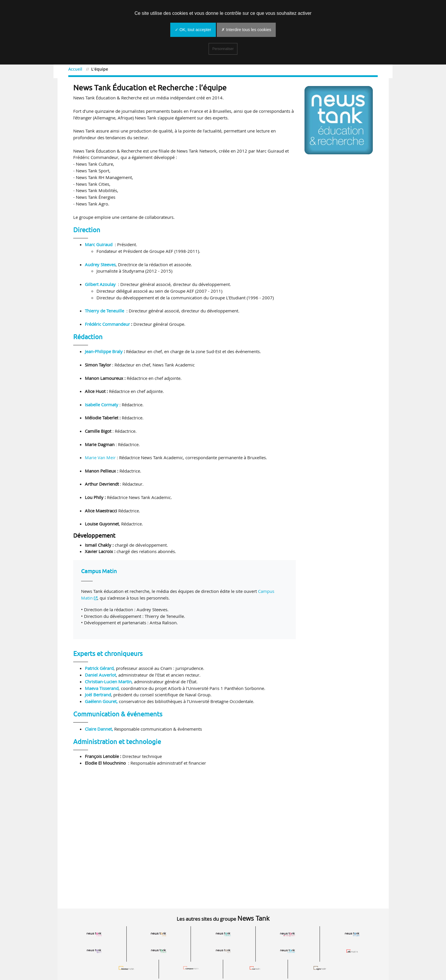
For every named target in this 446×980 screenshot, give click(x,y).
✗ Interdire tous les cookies (246, 30)
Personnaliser (223, 49)
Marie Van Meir (100, 459)
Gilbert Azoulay (100, 286)
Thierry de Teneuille (104, 312)
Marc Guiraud (99, 246)
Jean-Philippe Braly (104, 353)
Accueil (80, 69)
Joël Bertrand (98, 696)
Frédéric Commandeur (107, 326)
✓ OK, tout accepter (193, 30)
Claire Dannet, (100, 730)
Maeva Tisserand (102, 690)
